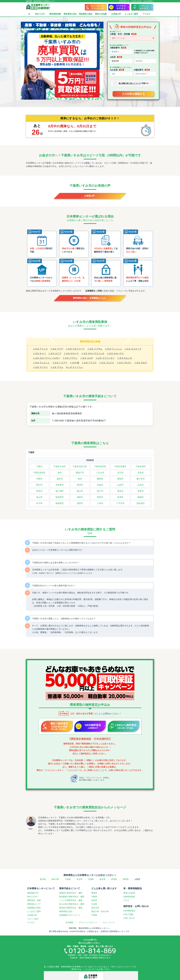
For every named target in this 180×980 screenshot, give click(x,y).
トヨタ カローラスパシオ (93, 353)
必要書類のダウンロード (70, 915)
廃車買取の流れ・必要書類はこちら (89, 298)
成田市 (80, 497)
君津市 (80, 485)
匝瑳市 (39, 491)
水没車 (94, 904)
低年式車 (95, 908)
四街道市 (141, 503)
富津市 (120, 497)
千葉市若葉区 (120, 466)
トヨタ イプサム (95, 349)
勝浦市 (100, 479)
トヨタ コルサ (87, 358)
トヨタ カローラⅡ (115, 353)
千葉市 (39, 466)
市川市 (120, 473)
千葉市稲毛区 (100, 466)
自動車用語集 (129, 897)
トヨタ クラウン (70, 358)
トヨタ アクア (57, 349)
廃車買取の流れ (70, 14)
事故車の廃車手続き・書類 (71, 908)
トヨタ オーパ (39, 353)
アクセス (147, 14)
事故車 (94, 893)
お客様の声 (116, 14)
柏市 (80, 479)
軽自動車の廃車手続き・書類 (72, 897)
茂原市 (80, 503)
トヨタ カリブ (55, 353)
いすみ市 (100, 473)
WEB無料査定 (129, 911)
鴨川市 (39, 485)
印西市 (39, 479)
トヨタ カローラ (71, 353)
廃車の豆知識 (101, 14)
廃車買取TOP (33, 893)
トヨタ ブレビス (107, 363)
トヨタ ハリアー (60, 363)
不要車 (94, 915)
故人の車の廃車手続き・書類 (72, 904)
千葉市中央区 (60, 466)
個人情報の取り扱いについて (129, 83)
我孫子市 (80, 473)
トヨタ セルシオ (125, 358)
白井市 (141, 485)
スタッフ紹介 (33, 919)
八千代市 (120, 503)
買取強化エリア (34, 904)
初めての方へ (33, 897)
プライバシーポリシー (88, 922)
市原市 (141, 473)
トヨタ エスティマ (133, 349)
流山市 (39, 497)
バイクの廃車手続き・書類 (71, 900)
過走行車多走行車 (100, 911)
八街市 (100, 503)
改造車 (94, 900)
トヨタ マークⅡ (40, 367)
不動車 (94, 897)
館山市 (80, 491)
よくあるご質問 (131, 14)
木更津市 (60, 485)
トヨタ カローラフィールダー (46, 358)
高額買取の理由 (86, 14)
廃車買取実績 (55, 14)
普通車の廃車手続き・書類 (71, 893)
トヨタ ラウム (57, 367)
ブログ (126, 900)
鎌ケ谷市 (141, 479)
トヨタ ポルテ (141, 363)
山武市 (120, 485)
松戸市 (39, 503)
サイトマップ (109, 922)
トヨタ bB (74, 363)
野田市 (100, 497)
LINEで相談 (128, 914)
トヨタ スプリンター (105, 358)
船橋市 (141, 497)
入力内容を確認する (133, 94)
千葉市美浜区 (39, 473)
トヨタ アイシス (40, 349)
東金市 (120, 491)
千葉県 (31, 452)
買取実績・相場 (34, 900)
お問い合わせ (129, 918)
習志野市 (60, 497)
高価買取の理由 (34, 908)
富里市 (141, 491)
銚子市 (100, 491)
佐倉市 (100, 485)
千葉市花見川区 (80, 466)
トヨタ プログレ (124, 363)
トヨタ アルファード (75, 349)
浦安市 (60, 479)
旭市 (60, 473)
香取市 (120, 479)
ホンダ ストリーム (74, 367)
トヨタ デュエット (41, 363)
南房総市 (60, 503)
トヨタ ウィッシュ (113, 349)
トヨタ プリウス (89, 363)
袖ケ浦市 (60, 491)
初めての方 (40, 14)
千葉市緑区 (141, 466)
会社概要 (69, 922)
